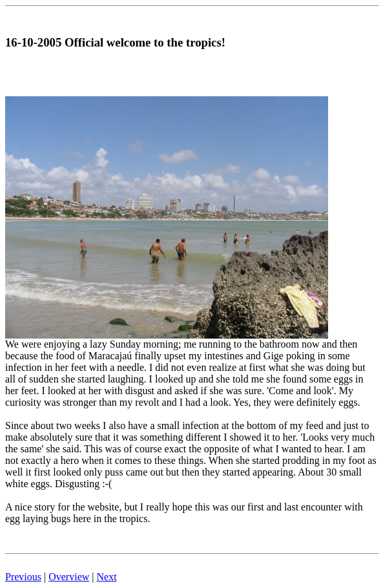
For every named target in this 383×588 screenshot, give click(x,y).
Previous (23, 577)
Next (107, 577)
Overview (69, 577)
